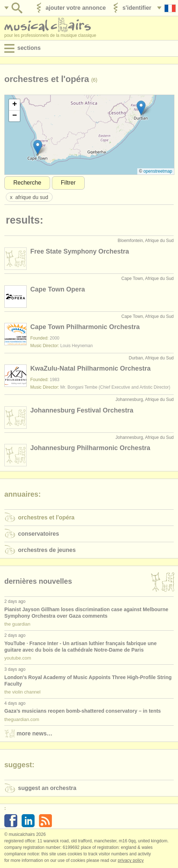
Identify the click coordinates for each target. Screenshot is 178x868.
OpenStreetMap (158, 171)
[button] (141, 108)
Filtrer (68, 183)
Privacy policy (131, 860)
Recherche (27, 183)
